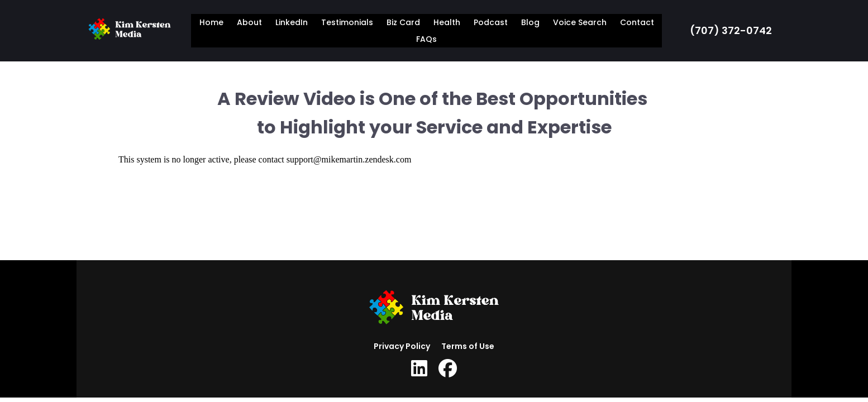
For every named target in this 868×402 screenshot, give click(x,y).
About (249, 22)
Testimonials (347, 22)
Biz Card (403, 22)
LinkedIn (292, 22)
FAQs (426, 39)
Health (447, 22)
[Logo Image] (130, 31)
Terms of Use (468, 346)
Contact (637, 22)
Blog (530, 22)
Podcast (491, 22)
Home (211, 22)
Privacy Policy (402, 346)
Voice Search (580, 22)
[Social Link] (419, 368)
